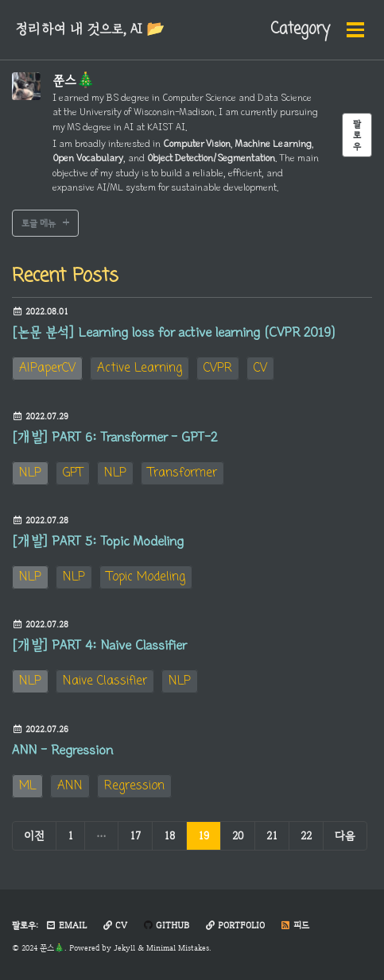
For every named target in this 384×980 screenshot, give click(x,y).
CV (260, 368)
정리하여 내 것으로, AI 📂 (90, 29)
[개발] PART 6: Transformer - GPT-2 (114, 438)
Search (334, 29)
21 (272, 835)
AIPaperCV (47, 368)
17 (135, 835)
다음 (345, 835)
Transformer (182, 473)
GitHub (166, 925)
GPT (73, 473)
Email (66, 925)
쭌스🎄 (74, 81)
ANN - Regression (62, 750)
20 (238, 835)
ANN (70, 786)
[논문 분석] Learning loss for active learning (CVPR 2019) (173, 333)
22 (306, 835)
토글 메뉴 (39, 223)
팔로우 (357, 135)
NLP (30, 473)
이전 (34, 835)
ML (27, 786)
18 (169, 835)
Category (257, 29)
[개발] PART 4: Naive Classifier (99, 646)
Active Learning (140, 368)
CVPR (218, 368)
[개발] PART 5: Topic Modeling (98, 542)
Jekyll (124, 948)
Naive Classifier (105, 681)
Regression (134, 786)
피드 (295, 925)
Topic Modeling (146, 577)
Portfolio (235, 925)
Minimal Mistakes (178, 948)
